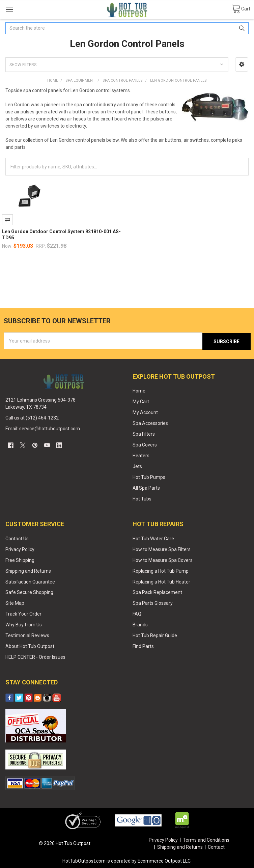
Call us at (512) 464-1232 (32, 417)
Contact (216, 847)
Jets (137, 466)
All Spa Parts (146, 487)
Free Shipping (20, 560)
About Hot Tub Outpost (30, 646)
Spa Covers (145, 444)
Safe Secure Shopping (29, 592)
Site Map (15, 603)
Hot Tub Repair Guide (155, 635)
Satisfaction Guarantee (30, 581)
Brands (140, 624)
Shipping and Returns (28, 570)
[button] (242, 64)
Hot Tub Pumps (149, 477)
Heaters (141, 455)
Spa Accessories (150, 423)
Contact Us (17, 538)
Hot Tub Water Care (153, 538)
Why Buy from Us (24, 624)
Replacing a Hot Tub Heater (161, 581)
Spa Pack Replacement (157, 592)
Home (139, 390)
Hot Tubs (142, 498)
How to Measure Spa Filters (162, 549)
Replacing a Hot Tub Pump (161, 570)
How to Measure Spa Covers (163, 560)
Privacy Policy (20, 549)
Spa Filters (144, 433)
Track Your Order (23, 614)
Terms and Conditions (206, 839)
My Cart (141, 401)
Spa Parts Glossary (153, 603)
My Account (145, 412)
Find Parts (143, 646)
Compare (7, 220)
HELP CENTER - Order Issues (35, 657)
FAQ (137, 614)
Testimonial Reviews (27, 635)
